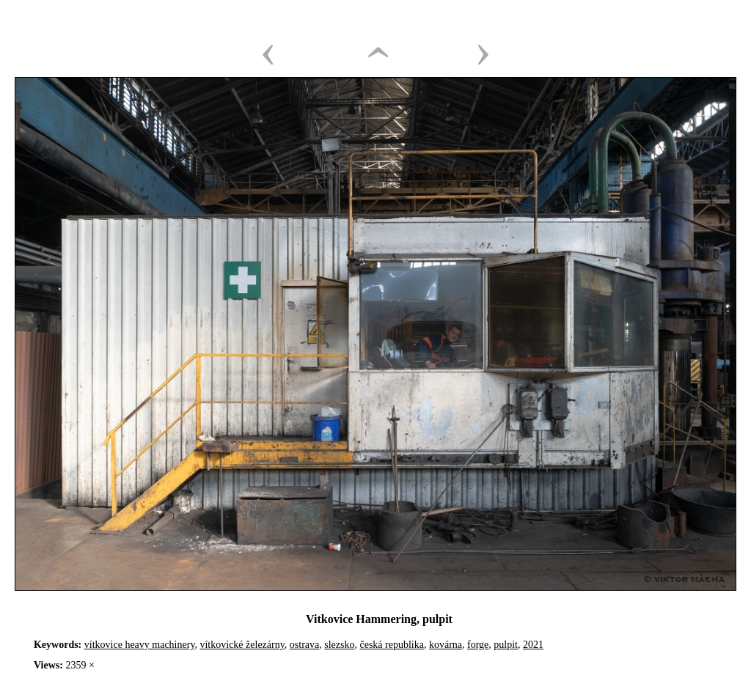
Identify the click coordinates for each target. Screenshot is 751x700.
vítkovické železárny (242, 645)
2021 (533, 645)
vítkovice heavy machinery (140, 645)
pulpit (506, 645)
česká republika (391, 645)
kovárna (446, 645)
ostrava (304, 645)
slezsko (339, 645)
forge (478, 645)
